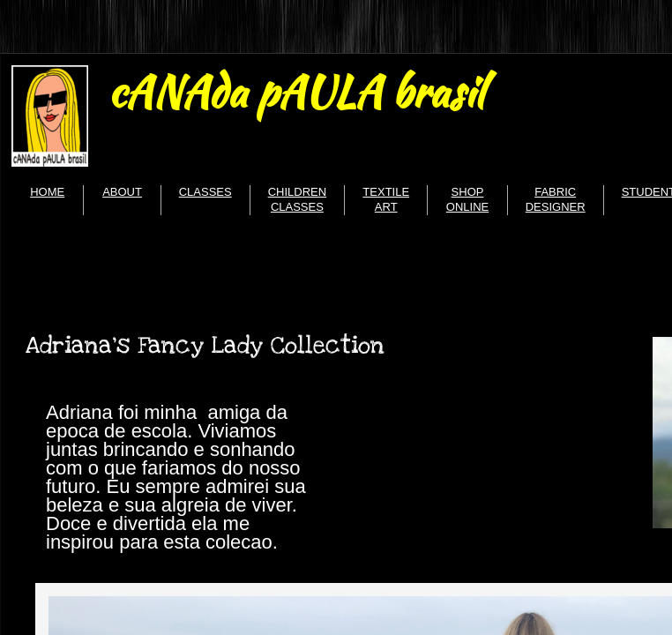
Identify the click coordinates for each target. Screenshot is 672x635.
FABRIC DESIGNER (556, 199)
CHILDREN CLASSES (297, 199)
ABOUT (122, 192)
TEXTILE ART (386, 199)
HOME (47, 192)
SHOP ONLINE (467, 199)
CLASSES (205, 192)
